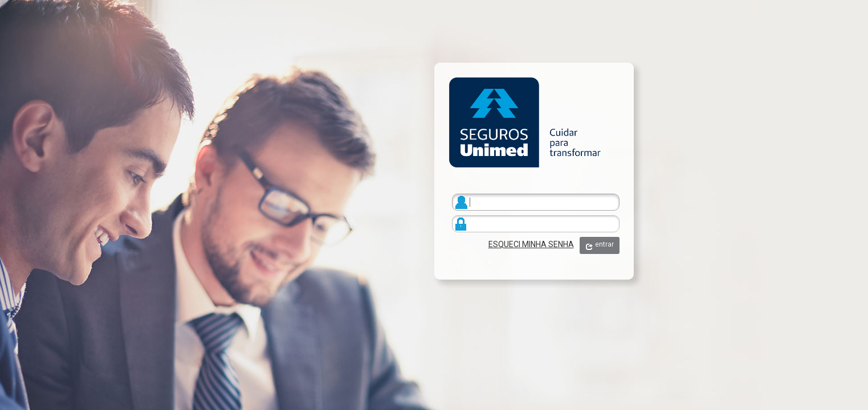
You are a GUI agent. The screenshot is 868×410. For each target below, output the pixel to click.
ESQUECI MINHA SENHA (531, 244)
